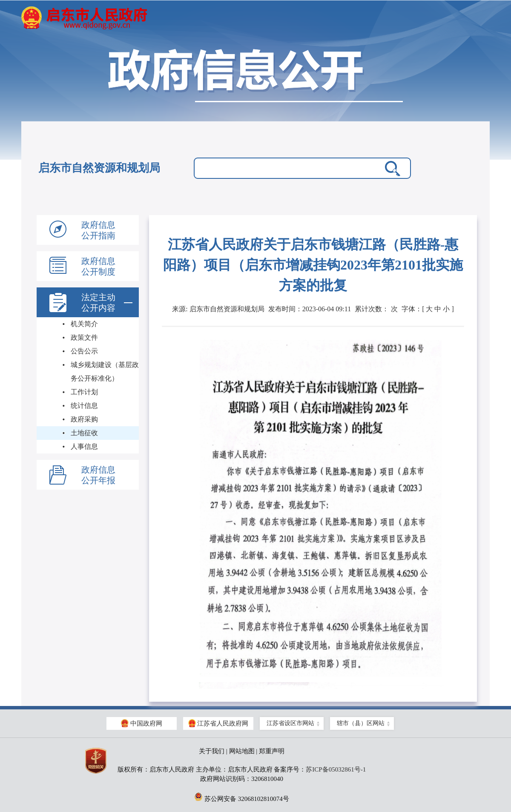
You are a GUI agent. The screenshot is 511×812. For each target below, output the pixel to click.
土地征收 (84, 433)
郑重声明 (272, 751)
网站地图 (242, 751)
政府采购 (84, 419)
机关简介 (84, 324)
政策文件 (84, 337)
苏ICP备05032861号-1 (336, 769)
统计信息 (84, 406)
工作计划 (84, 392)
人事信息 (84, 446)
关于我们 (212, 751)
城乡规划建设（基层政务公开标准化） (105, 372)
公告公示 (84, 351)
